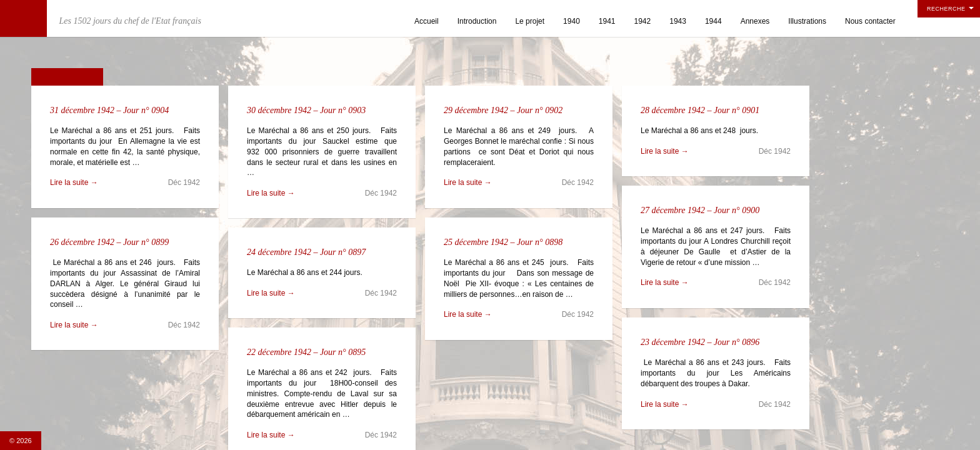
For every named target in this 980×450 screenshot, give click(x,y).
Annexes (755, 21)
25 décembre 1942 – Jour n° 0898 (503, 242)
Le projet (530, 21)
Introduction (477, 21)
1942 (643, 21)
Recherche (946, 9)
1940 (572, 21)
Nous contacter (870, 21)
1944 (713, 21)
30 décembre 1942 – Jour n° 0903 (306, 110)
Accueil (427, 21)
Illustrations (807, 21)
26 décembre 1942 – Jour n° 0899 (109, 242)
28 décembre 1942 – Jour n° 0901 (700, 110)
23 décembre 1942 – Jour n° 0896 (700, 342)
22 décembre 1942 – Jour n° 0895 (306, 352)
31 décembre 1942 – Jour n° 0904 (109, 110)
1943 (678, 21)
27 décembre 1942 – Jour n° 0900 (700, 210)
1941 (607, 21)
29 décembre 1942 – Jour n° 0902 (503, 110)
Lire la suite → (74, 182)
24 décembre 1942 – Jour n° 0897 (306, 252)
